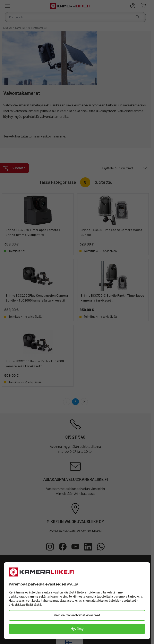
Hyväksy (77, 629)
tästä (37, 605)
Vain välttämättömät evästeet (77, 615)
